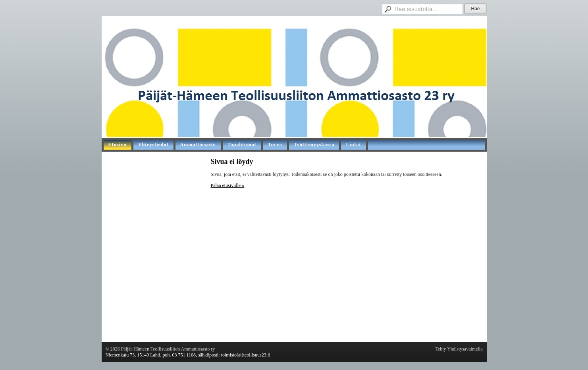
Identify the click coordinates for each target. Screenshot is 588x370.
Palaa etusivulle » (228, 185)
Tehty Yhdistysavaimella (459, 349)
